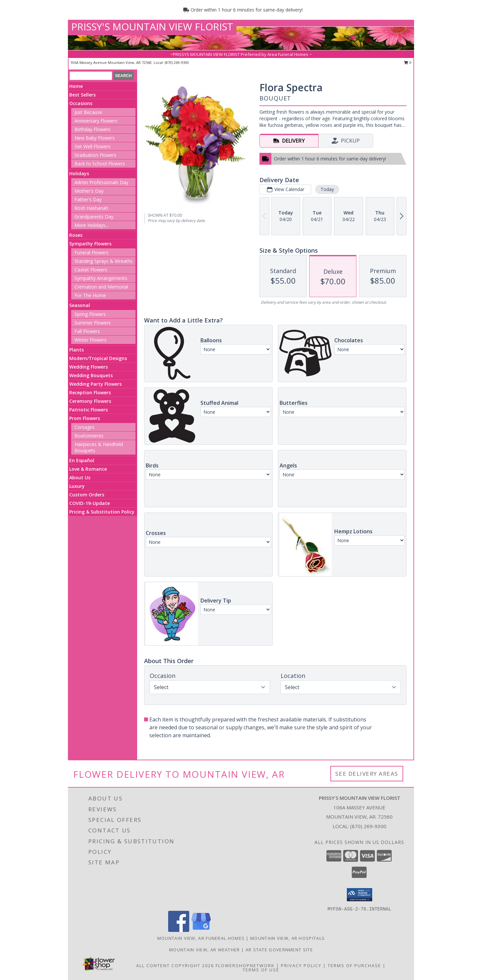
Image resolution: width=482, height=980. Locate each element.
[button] (360, 895)
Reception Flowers (90, 392)
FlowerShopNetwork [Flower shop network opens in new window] (245, 966)
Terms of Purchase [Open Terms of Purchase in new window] (354, 966)
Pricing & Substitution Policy (102, 512)
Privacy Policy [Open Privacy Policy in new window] (301, 966)
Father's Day (88, 199)
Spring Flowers (90, 314)
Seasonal (80, 305)
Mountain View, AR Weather (205, 950)
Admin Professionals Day (101, 182)
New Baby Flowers (95, 138)
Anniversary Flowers (96, 121)
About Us (80, 477)
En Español (82, 460)
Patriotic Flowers (89, 410)
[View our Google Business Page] (201, 930)
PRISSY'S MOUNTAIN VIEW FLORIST (152, 27)
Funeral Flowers (91, 252)
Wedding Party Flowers (95, 384)
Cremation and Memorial (101, 287)
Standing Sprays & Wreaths (104, 261)
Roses (76, 235)
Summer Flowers (93, 323)
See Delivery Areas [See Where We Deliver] (367, 774)
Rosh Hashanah (91, 208)
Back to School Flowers (100, 164)
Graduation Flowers (95, 155)
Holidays (79, 173)
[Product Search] (91, 76)
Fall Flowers (87, 331)
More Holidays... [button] (91, 225)
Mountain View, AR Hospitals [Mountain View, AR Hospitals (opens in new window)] (287, 938)
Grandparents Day (94, 217)
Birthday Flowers (92, 129)
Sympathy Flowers (90, 244)
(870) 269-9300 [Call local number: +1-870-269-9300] (177, 62)
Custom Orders (87, 495)
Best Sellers (82, 95)
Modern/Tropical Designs (98, 358)
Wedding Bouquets (91, 375)
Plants (76, 350)
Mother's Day (89, 191)
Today (327, 189)
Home (76, 86)
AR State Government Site (279, 950)
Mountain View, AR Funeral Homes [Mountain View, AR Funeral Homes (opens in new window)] (201, 938)
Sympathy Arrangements (101, 278)
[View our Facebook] (179, 930)
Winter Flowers (90, 340)
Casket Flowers (91, 270)
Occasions (81, 103)
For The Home (90, 295)
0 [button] (408, 62)
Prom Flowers (85, 418)
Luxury (77, 486)
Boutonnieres (89, 436)
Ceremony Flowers (90, 401)
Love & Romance (88, 469)
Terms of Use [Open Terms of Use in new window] (261, 970)
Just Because (88, 112)
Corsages (85, 427)
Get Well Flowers (92, 146)
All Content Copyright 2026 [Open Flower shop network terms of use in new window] (175, 966)
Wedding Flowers (89, 367)
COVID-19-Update (90, 503)
